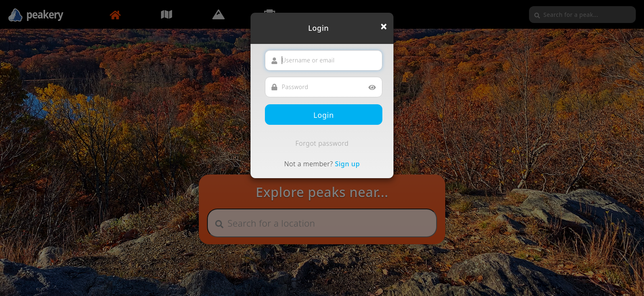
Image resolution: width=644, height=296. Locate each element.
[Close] (384, 26)
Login (324, 115)
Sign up (347, 164)
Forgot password (322, 143)
